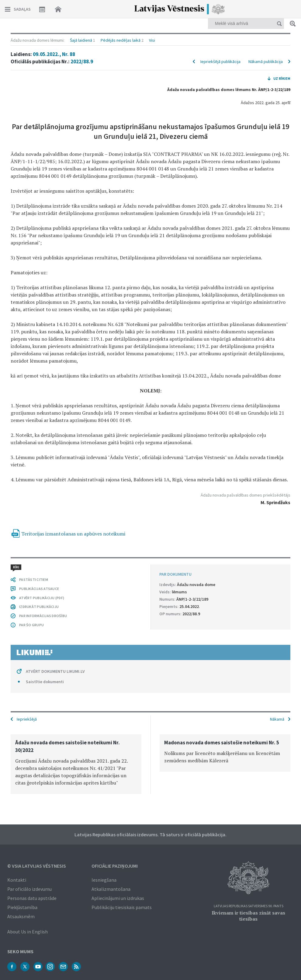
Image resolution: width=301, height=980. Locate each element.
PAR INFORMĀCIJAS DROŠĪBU (43, 616)
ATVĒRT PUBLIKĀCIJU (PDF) (42, 598)
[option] (76, 764)
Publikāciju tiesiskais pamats (122, 907)
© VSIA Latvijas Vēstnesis (37, 866)
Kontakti (17, 880)
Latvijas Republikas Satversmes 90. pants (249, 906)
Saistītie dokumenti (45, 682)
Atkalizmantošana (111, 889)
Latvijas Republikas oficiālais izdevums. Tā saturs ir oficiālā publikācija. (150, 834)
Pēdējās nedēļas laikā (121, 40)
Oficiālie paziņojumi (115, 866)
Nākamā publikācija (266, 61)
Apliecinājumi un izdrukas (118, 898)
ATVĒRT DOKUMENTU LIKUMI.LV (55, 671)
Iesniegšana (104, 880)
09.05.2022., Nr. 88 (54, 54)
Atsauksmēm (21, 916)
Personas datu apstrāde (32, 898)
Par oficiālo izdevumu (29, 889)
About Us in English (28, 932)
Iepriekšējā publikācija (220, 61)
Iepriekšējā (27, 719)
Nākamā (277, 719)
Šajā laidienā (81, 40)
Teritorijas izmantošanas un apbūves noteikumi (73, 534)
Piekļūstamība (22, 907)
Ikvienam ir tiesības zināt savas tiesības (248, 916)
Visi (152, 40)
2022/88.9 (82, 61)
